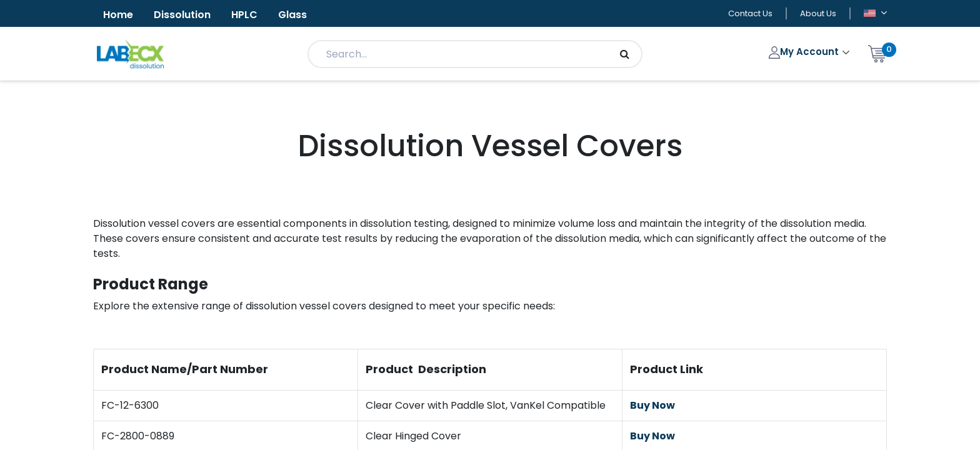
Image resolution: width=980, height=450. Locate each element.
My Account (805, 52)
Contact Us (750, 13)
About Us (818, 13)
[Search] (625, 54)
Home (118, 15)
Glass (292, 15)
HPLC (244, 15)
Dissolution (182, 15)
